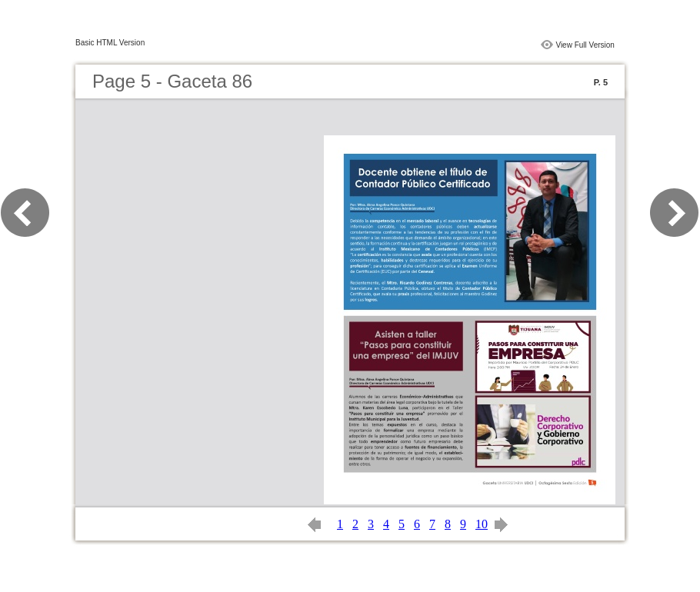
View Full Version (585, 45)
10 (482, 524)
